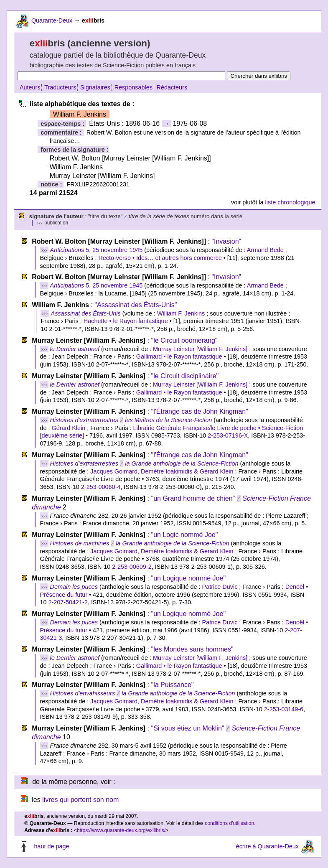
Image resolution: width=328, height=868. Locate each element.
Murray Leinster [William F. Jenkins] (200, 349)
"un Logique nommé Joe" (188, 578)
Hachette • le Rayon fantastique (126, 321)
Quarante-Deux (52, 20)
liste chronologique (290, 202)
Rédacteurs (172, 87)
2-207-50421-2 (68, 602)
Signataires (95, 87)
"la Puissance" (172, 685)
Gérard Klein (68, 428)
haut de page (51, 846)
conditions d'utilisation (229, 823)
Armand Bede (265, 250)
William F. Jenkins (181, 313)
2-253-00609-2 (132, 567)
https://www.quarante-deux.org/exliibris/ (121, 830)
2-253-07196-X (228, 435)
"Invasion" (226, 241)
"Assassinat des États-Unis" (136, 305)
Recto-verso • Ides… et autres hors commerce (160, 258)
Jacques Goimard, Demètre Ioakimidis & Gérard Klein (162, 471)
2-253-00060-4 (101, 487)
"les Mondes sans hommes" (192, 649)
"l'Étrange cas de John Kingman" (199, 411)
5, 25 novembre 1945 (97, 250)
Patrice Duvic (220, 587)
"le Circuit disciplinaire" (185, 376)
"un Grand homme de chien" (193, 498)
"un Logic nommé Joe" (184, 535)
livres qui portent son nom (80, 800)
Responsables (133, 87)
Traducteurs (60, 87)
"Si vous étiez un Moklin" (187, 728)
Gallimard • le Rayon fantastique (179, 356)
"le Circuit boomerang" (184, 340)
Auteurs (30, 87)
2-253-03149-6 (284, 709)
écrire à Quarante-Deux (267, 846)
